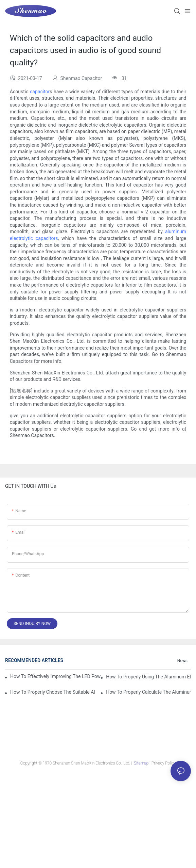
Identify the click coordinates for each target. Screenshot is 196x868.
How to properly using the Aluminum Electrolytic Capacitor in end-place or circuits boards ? (148, 677)
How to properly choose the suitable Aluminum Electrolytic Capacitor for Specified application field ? (53, 692)
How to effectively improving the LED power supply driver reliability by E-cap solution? (55, 676)
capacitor (40, 92)
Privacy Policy (164, 763)
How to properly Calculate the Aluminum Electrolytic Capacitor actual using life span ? (148, 692)
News (182, 661)
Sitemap (141, 763)
